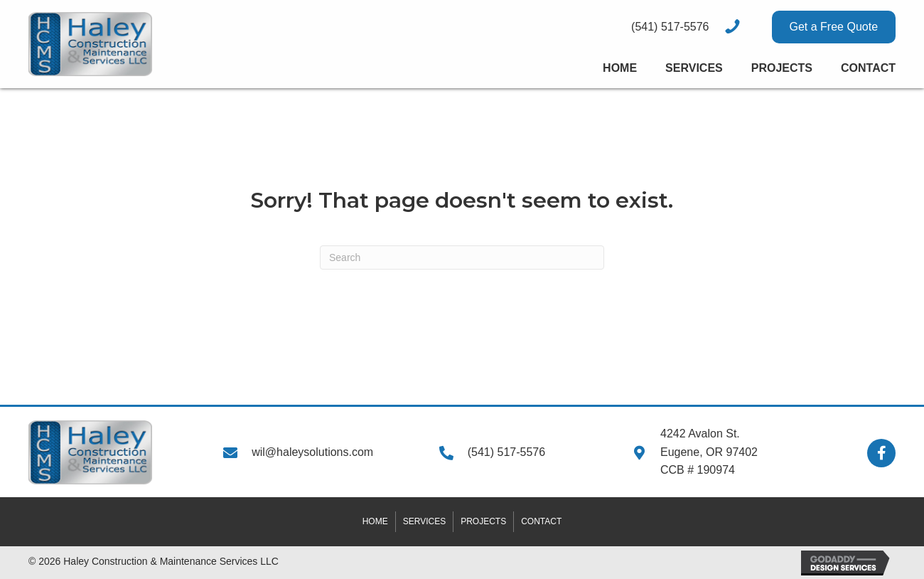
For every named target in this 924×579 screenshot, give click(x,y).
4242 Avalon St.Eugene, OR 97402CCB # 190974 (709, 452)
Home (375, 521)
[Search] (462, 257)
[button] (834, 27)
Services (424, 521)
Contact (541, 521)
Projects (483, 521)
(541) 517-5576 (506, 452)
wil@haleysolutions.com (312, 452)
